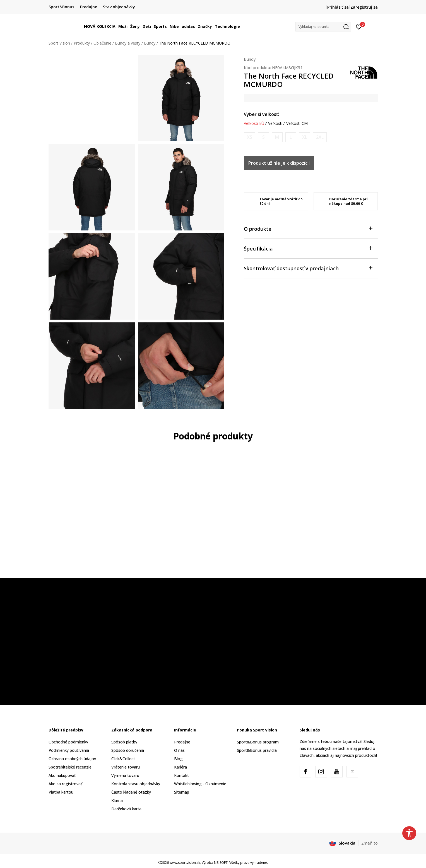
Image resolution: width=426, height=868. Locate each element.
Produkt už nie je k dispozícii (279, 163)
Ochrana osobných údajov (72, 759)
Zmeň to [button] (370, 843)
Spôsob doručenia (128, 750)
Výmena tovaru (125, 775)
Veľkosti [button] (275, 123)
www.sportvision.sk (185, 863)
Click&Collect (123, 759)
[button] (323, 27)
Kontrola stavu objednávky (136, 784)
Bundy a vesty (128, 43)
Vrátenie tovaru (126, 767)
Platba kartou (61, 792)
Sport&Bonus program (258, 742)
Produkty (82, 43)
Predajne (182, 742)
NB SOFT (221, 863)
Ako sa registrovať (65, 784)
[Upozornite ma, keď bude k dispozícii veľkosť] (250, 137)
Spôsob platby (124, 742)
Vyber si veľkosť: (261, 114)
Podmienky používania (69, 750)
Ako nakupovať (62, 775)
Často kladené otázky (131, 792)
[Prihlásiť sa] (359, 26)
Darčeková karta (126, 809)
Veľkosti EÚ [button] (254, 123)
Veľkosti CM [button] (297, 123)
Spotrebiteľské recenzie (70, 767)
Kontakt (181, 775)
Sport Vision (59, 43)
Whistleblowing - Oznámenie (200, 784)
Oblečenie (102, 43)
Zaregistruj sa (364, 7)
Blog (178, 759)
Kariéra (180, 767)
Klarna (117, 800)
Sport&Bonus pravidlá (257, 750)
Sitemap (182, 792)
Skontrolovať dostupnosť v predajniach (308, 268)
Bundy (150, 43)
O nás (179, 750)
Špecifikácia (308, 248)
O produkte (308, 228)
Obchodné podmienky (68, 742)
